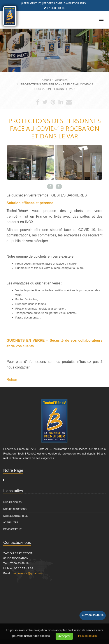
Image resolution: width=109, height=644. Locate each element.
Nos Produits (12, 502)
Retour (12, 380)
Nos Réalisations (15, 509)
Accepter (64, 636)
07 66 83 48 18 (56, 8)
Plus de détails (87, 636)
